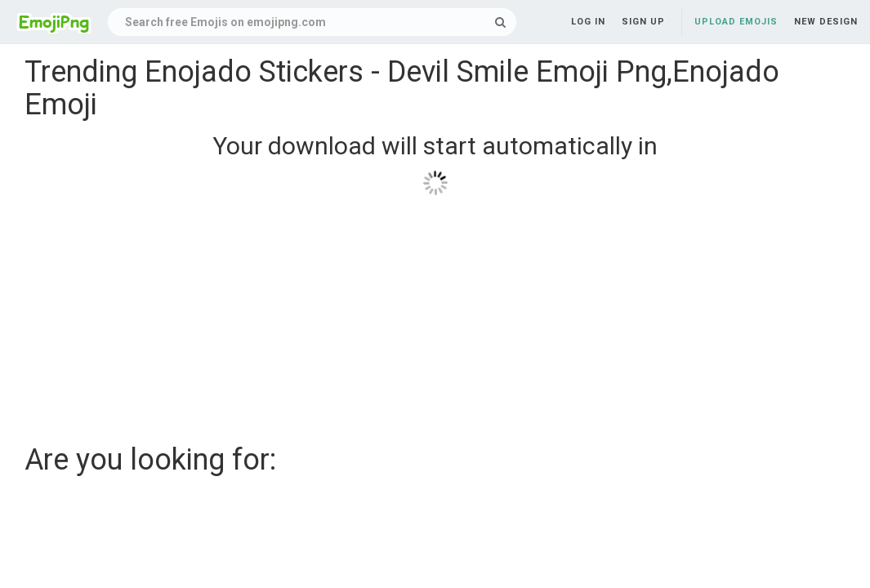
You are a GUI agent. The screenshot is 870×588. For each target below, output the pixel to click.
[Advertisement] (435, 314)
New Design (826, 22)
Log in (588, 22)
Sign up (643, 22)
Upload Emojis (736, 22)
